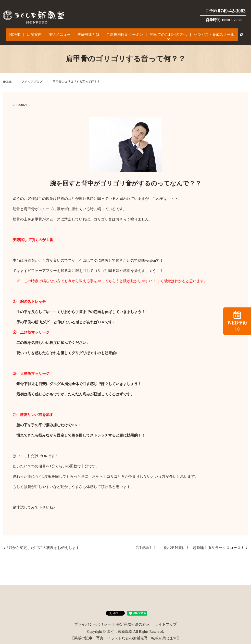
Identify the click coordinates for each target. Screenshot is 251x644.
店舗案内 (41, 32)
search (228, 32)
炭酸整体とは (88, 32)
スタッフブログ (32, 77)
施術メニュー (63, 32)
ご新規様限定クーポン (121, 32)
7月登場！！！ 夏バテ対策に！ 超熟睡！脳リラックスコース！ (190, 543)
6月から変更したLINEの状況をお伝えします (43, 543)
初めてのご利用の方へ (161, 32)
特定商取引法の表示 (133, 620)
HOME (25, 32)
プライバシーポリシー (93, 620)
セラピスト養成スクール (203, 32)
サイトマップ (166, 620)
